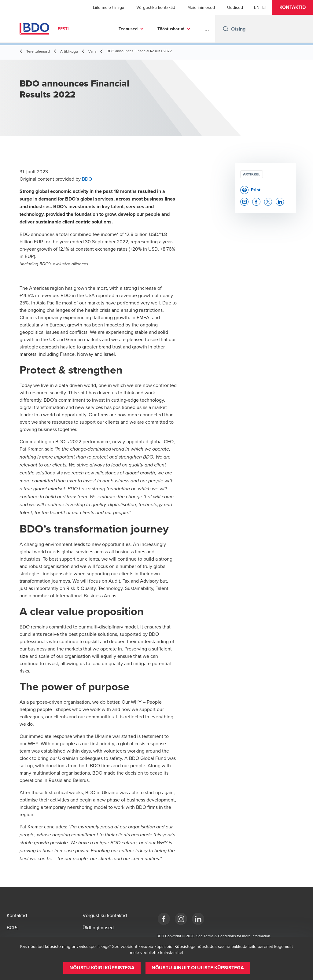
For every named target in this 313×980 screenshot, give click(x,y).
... (207, 29)
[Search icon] (226, 29)
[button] (293, 7)
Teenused (128, 29)
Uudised (235, 7)
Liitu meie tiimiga (109, 7)
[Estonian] (265, 7)
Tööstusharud (171, 29)
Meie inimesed (201, 7)
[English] (257, 7)
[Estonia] (164, 919)
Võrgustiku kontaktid (156, 7)
